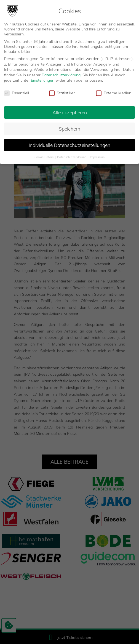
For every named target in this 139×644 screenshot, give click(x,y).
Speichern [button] (69, 129)
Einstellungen (43, 80)
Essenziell (17, 93)
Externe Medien (114, 93)
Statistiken (62, 93)
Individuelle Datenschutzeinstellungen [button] (69, 145)
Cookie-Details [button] (44, 157)
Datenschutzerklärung (61, 75)
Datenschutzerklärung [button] (72, 157)
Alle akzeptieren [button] (70, 112)
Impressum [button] (97, 157)
